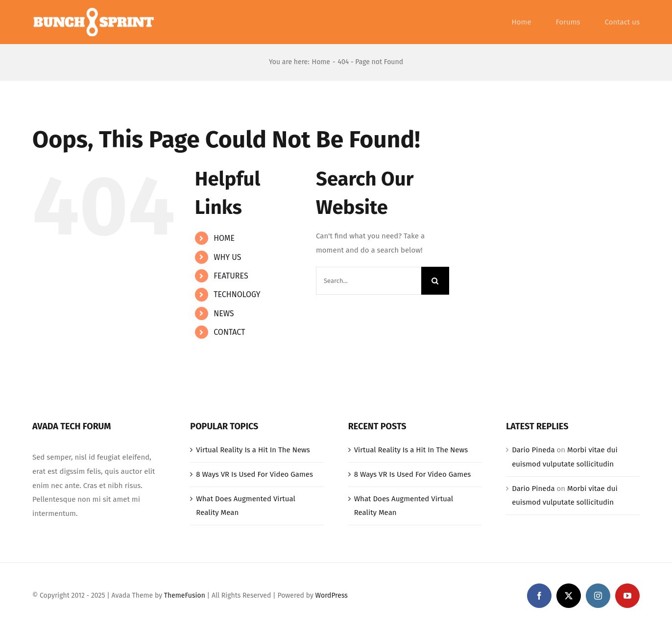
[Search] (435, 281)
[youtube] (627, 596)
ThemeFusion (185, 595)
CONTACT (229, 332)
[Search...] (369, 281)
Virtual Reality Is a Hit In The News (253, 450)
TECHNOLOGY (237, 294)
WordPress (332, 595)
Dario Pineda (533, 450)
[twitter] (569, 596)
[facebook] (539, 596)
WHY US (227, 257)
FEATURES (231, 276)
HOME (224, 238)
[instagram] (598, 596)
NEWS (224, 314)
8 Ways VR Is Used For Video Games (254, 474)
